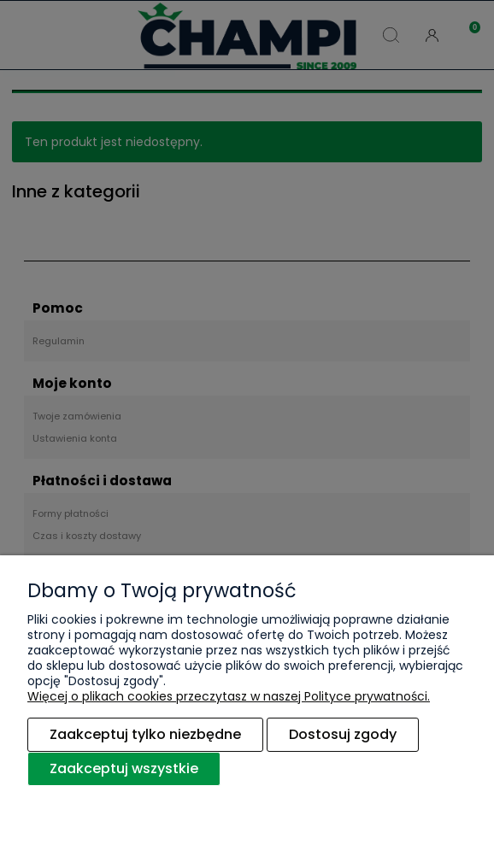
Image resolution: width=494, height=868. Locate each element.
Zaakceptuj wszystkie (124, 768)
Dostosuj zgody (343, 734)
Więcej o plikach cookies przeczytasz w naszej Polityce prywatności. (229, 696)
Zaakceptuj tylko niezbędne (145, 734)
